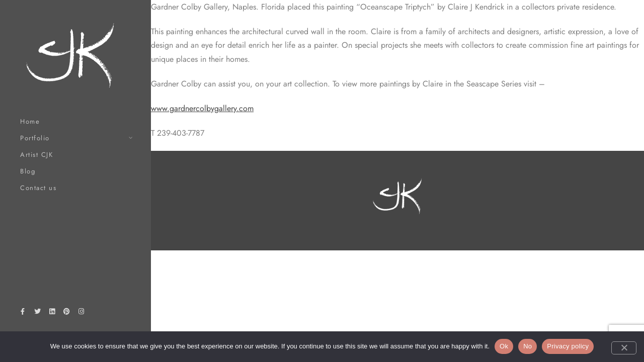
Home (30, 121)
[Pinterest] (67, 313)
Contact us (38, 188)
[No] (624, 348)
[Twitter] (37, 313)
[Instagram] (82, 313)
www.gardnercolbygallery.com (202, 108)
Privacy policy (568, 346)
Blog (28, 171)
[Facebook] (23, 313)
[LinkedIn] (52, 313)
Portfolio (35, 138)
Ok (504, 346)
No (528, 346)
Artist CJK (36, 155)
